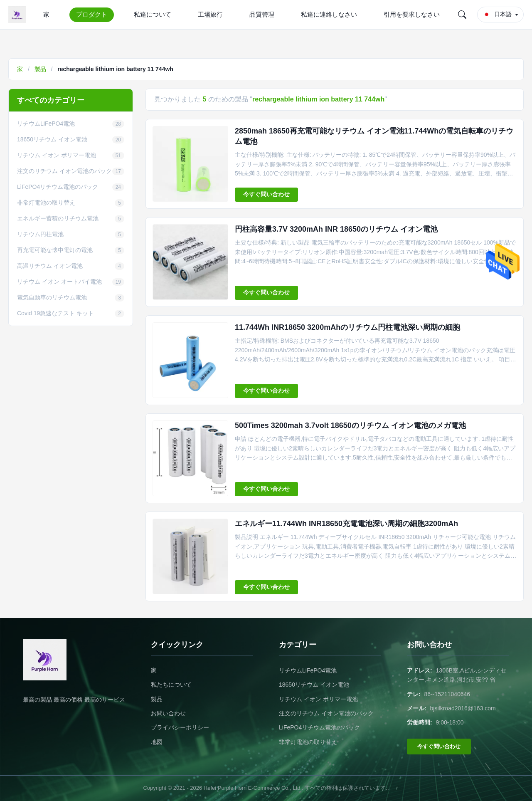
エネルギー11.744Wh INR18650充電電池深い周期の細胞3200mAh (346, 524)
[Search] (462, 15)
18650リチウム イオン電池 (314, 685)
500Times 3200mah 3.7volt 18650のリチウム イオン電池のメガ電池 (350, 425)
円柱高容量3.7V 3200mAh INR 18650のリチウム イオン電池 (336, 229)
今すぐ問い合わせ (266, 194)
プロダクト (92, 14)
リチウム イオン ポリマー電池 (318, 699)
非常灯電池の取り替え (308, 742)
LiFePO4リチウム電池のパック (319, 727)
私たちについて (171, 685)
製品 (40, 69)
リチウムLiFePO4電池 (308, 670)
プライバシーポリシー (180, 727)
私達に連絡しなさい (329, 14)
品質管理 (262, 14)
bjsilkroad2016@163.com (463, 708)
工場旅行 (210, 14)
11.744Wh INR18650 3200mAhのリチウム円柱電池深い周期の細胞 (347, 327)
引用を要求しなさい (412, 14)
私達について (153, 14)
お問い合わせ (168, 713)
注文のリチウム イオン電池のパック (326, 713)
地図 (157, 742)
